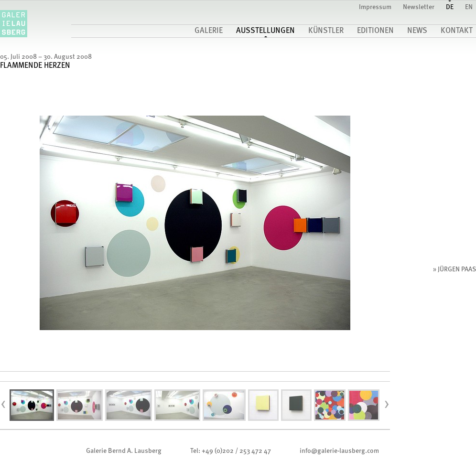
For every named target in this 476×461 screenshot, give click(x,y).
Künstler (326, 31)
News (417, 31)
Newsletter (419, 7)
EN (469, 7)
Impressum (375, 7)
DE (450, 7)
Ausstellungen (265, 31)
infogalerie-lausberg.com (339, 451)
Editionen (375, 31)
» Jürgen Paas (454, 269)
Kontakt (457, 31)
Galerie (209, 31)
